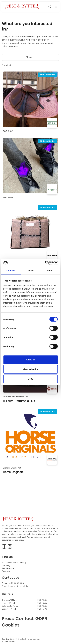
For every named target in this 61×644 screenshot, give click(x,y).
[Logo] (22, 7)
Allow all (30, 360)
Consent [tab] (11, 271)
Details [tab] (31, 271)
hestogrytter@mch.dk (18, 586)
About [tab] (50, 271)
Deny (30, 379)
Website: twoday (8, 642)
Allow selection (30, 369)
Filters (30, 57)
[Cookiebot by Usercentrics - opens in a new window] (45, 263)
